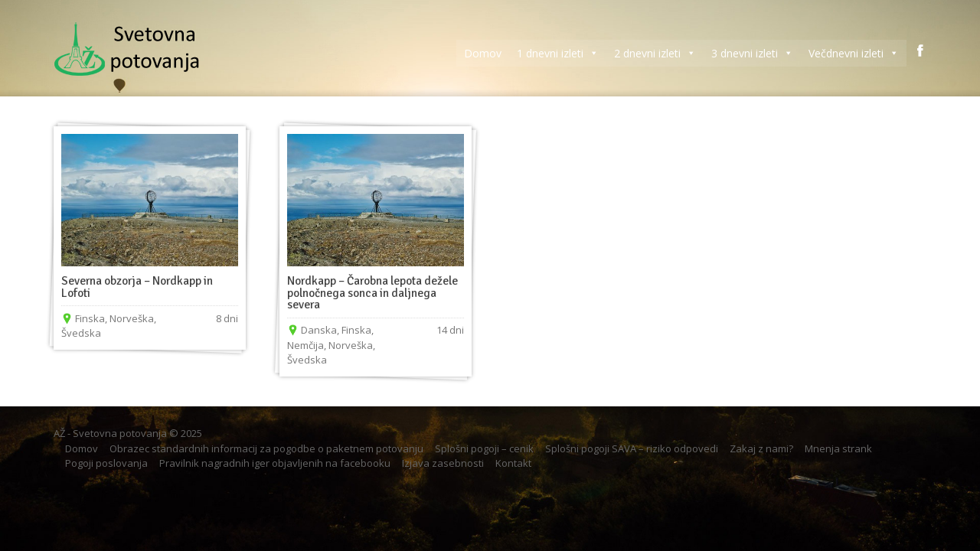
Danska (319, 330)
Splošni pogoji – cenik (484, 448)
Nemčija (305, 345)
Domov (483, 53)
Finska (90, 318)
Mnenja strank (838, 448)
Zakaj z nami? (761, 448)
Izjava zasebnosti (443, 463)
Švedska (81, 333)
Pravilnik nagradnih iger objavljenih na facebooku (275, 463)
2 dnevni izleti (655, 53)
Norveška (132, 318)
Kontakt (513, 463)
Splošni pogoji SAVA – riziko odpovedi (632, 448)
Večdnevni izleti (854, 53)
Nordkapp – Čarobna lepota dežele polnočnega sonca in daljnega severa (372, 293)
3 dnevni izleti (752, 53)
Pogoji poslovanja (106, 463)
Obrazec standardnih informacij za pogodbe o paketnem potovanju (266, 448)
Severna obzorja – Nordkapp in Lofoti (137, 287)
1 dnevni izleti (558, 53)
